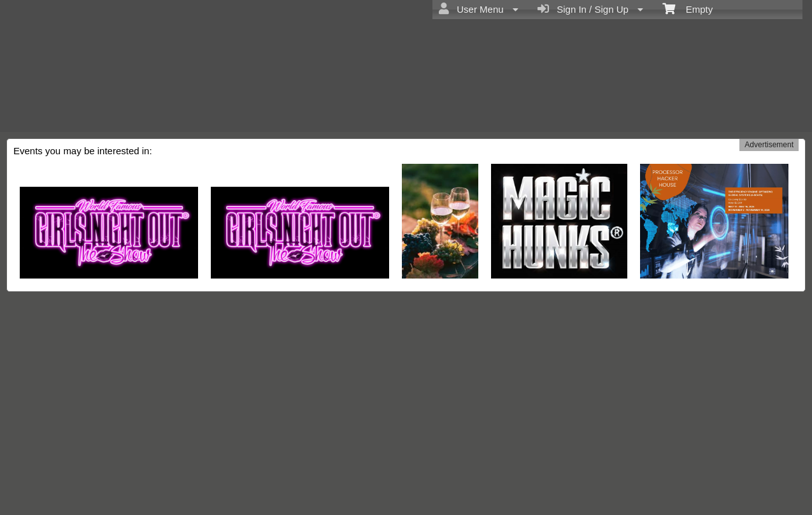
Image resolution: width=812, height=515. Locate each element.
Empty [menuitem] (687, 8)
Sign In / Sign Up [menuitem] (590, 9)
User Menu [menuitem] (479, 9)
